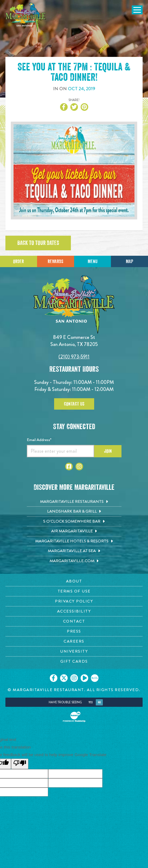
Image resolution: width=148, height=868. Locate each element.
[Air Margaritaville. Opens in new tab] (74, 531)
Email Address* (39, 440)
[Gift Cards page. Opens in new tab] (74, 661)
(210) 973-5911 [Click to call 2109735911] (74, 357)
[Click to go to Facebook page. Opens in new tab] (69, 467)
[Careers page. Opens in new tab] (74, 641)
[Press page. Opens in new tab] (74, 631)
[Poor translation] (20, 764)
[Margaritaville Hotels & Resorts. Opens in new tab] (74, 541)
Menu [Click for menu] (93, 261)
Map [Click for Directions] (129, 261)
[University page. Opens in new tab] (74, 651)
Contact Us (74, 404)
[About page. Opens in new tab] (74, 581)
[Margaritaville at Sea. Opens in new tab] (74, 551)
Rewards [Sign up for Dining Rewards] (55, 261)
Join (108, 451)
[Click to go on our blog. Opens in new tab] (95, 678)
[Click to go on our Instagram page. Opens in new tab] (74, 678)
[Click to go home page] (26, 17)
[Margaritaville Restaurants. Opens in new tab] (74, 502)
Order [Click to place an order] (18, 261)
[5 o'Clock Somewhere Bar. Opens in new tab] (74, 522)
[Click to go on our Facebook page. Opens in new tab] (54, 678)
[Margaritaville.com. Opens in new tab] (74, 561)
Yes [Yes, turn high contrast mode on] (91, 702)
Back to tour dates (38, 243)
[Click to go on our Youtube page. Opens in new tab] (84, 678)
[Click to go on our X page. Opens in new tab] (64, 678)
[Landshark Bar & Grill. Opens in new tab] (74, 511)
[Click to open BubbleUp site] (74, 717)
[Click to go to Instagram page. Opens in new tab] (79, 467)
